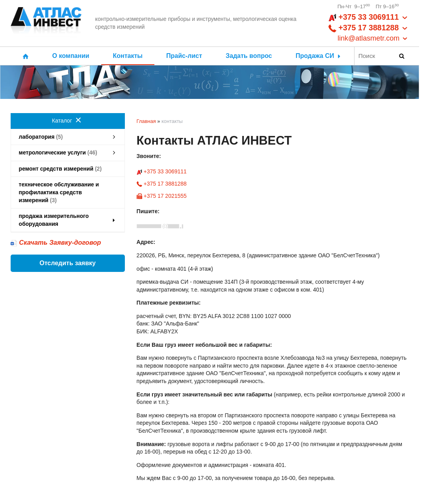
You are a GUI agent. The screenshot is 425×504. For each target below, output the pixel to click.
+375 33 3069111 (162, 171)
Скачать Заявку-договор (60, 243)
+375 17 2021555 (162, 196)
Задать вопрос (249, 56)
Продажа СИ (319, 56)
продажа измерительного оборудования (68, 220)
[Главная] (46, 23)
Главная (146, 121)
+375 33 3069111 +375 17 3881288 (368, 28)
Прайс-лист (184, 56)
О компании (71, 56)
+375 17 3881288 (162, 184)
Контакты (128, 56)
